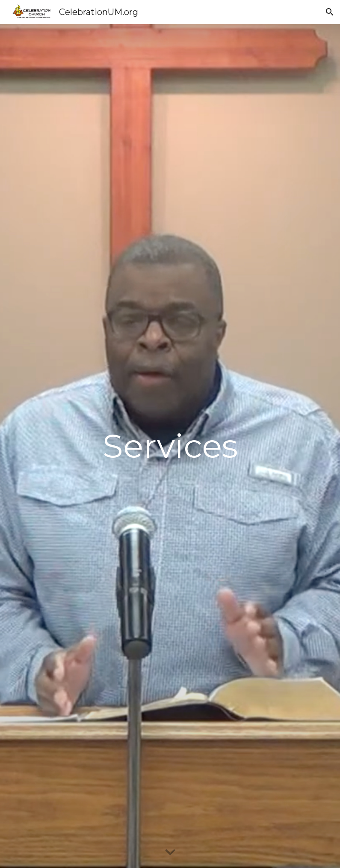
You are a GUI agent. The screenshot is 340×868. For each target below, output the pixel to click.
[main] (170, 446)
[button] (330, 12)
